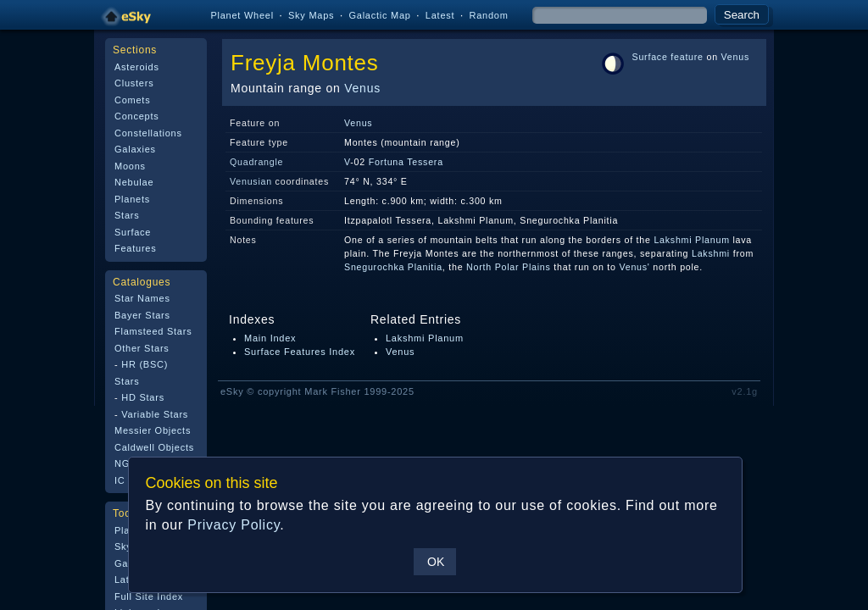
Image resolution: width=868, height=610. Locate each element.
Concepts (137, 116)
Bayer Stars (142, 315)
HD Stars (143, 397)
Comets (132, 100)
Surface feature (668, 57)
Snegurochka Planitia (393, 267)
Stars (127, 215)
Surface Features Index (300, 352)
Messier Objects (153, 430)
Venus (362, 88)
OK (435, 562)
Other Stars (142, 348)
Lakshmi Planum (691, 240)
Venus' (634, 267)
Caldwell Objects (154, 447)
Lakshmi (711, 253)
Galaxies (135, 149)
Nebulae (134, 182)
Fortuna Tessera (406, 162)
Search (742, 15)
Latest (440, 15)
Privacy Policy (233, 525)
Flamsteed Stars (153, 331)
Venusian (251, 181)
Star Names (142, 298)
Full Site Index (149, 596)
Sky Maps (311, 15)
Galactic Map (379, 15)
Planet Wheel (242, 15)
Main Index (270, 338)
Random (488, 15)
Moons (130, 166)
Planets (132, 199)
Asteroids (137, 67)
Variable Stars (155, 414)
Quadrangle (256, 162)
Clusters (134, 83)
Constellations (148, 133)
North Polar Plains (509, 267)
